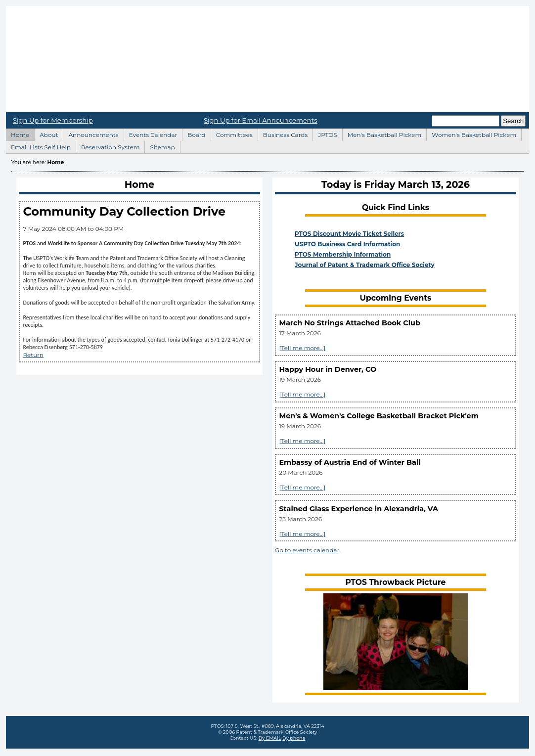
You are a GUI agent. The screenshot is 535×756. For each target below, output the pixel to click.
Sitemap (159, 146)
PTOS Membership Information (343, 254)
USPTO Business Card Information (347, 244)
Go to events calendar (307, 550)
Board (194, 133)
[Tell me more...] (302, 348)
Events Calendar (151, 133)
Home (267, 59)
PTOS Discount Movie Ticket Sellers (349, 234)
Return (33, 355)
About (46, 133)
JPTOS (325, 133)
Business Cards (283, 133)
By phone (294, 738)
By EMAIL (270, 738)
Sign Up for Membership (53, 120)
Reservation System (108, 146)
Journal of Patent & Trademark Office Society (365, 265)
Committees (232, 133)
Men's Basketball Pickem (382, 133)
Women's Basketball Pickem (471, 133)
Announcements (90, 133)
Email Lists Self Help (38, 146)
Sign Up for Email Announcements (261, 120)
